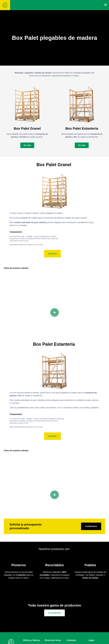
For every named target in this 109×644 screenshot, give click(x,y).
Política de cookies (96, 637)
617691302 (79, 634)
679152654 (80, 637)
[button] (105, 5)
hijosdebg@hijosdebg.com (78, 639)
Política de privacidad (98, 634)
